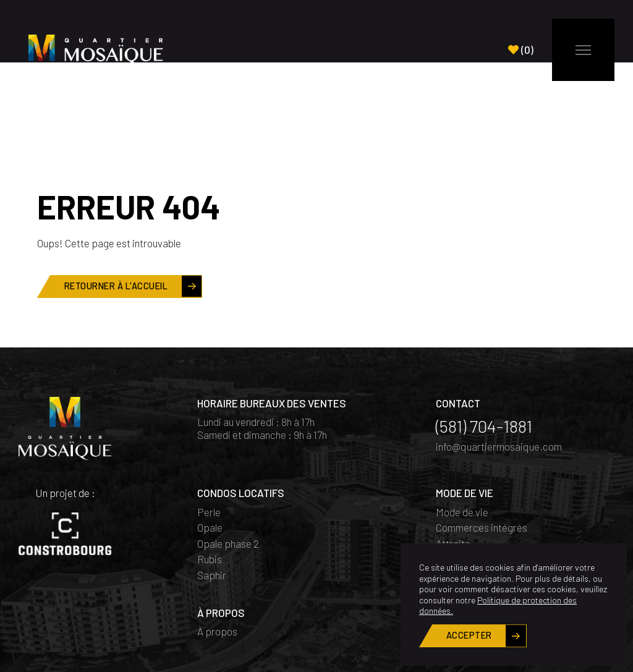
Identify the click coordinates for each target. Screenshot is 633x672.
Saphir (212, 513)
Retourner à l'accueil (116, 223)
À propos (217, 569)
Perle (209, 449)
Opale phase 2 (228, 481)
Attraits (453, 481)
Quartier (453, 496)
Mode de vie (462, 449)
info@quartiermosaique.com (499, 384)
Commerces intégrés (482, 465)
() (521, 50)
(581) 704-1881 (484, 364)
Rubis (210, 496)
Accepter (469, 635)
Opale (210, 465)
